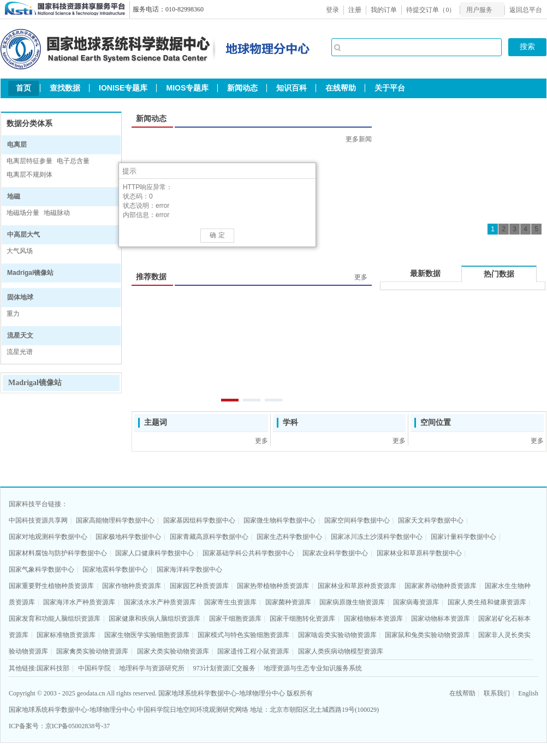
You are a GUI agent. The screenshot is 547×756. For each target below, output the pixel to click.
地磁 (14, 196)
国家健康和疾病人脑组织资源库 (154, 619)
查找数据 (65, 88)
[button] (308, 171)
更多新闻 (359, 139)
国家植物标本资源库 (373, 619)
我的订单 (384, 10)
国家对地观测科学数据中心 (48, 537)
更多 (361, 277)
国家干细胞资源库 (235, 619)
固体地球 (20, 297)
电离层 (17, 145)
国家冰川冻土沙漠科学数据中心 (377, 537)
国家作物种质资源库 (132, 586)
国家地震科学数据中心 (115, 569)
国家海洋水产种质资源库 (79, 602)
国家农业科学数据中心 (335, 553)
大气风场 (20, 251)
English (528, 693)
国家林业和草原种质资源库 (357, 586)
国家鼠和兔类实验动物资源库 (427, 635)
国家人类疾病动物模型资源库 (341, 651)
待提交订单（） (431, 10)
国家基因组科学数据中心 (199, 520)
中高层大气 (23, 235)
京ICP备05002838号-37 (78, 726)
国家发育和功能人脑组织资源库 (55, 619)
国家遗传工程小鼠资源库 (253, 651)
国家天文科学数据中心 (431, 520)
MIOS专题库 (187, 88)
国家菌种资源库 (288, 602)
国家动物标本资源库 (441, 619)
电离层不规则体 (29, 175)
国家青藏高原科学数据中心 (209, 537)
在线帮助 (341, 88)
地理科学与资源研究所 (152, 668)
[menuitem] (482, 10)
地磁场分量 (23, 213)
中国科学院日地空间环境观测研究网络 (193, 710)
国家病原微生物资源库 (352, 602)
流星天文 (20, 335)
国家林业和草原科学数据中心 (419, 553)
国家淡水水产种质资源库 (160, 602)
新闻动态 (242, 88)
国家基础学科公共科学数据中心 (248, 553)
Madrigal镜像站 (30, 273)
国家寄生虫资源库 (230, 602)
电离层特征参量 (29, 161)
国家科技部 (53, 668)
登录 (332, 10)
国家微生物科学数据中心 (280, 520)
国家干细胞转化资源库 (302, 619)
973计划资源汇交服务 (224, 668)
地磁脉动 (57, 213)
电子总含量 (73, 161)
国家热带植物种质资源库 (273, 586)
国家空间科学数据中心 (357, 520)
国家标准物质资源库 (66, 635)
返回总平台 (526, 10)
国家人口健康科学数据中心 (154, 553)
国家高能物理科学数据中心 (115, 520)
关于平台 (390, 88)
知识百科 (292, 88)
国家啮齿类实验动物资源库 (337, 635)
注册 (355, 10)
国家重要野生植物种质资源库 (51, 586)
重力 (13, 314)
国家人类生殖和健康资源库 (487, 602)
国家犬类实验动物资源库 (173, 651)
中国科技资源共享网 (38, 520)
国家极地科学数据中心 (128, 537)
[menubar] (482, 10)
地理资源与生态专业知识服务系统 (313, 668)
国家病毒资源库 (416, 602)
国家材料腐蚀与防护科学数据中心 (58, 553)
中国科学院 (94, 668)
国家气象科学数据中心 (41, 569)
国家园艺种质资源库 (199, 586)
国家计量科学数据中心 (463, 537)
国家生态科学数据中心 (289, 537)
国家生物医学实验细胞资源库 (147, 635)
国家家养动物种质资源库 (441, 586)
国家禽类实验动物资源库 (92, 651)
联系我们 (497, 693)
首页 (23, 88)
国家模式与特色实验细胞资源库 (243, 635)
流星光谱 (20, 352)
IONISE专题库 (123, 88)
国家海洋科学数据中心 (189, 569)
